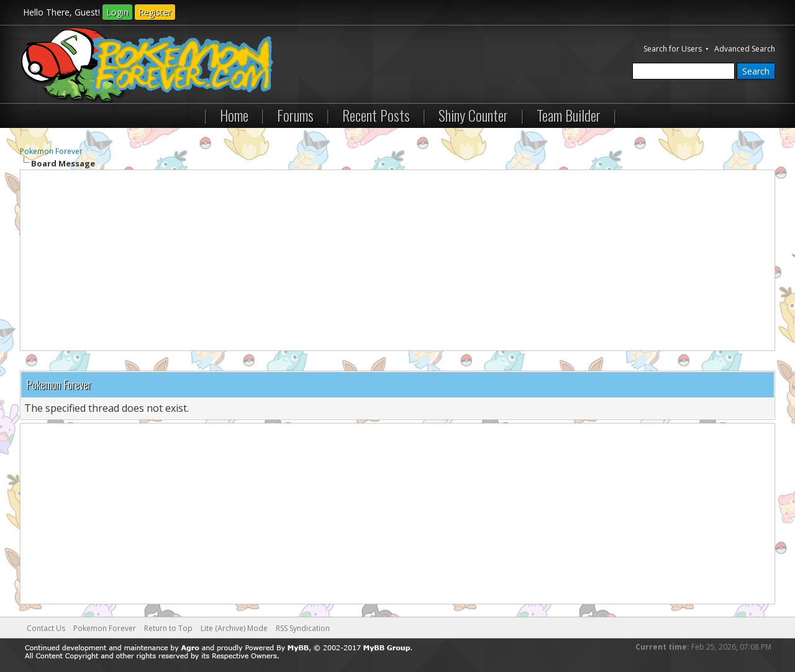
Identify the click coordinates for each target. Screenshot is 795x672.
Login (117, 12)
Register (155, 12)
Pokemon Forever (51, 151)
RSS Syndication (303, 628)
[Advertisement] (397, 260)
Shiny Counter (473, 115)
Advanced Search (745, 49)
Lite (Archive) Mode (234, 628)
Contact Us (46, 628)
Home (234, 115)
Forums (295, 115)
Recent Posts (376, 115)
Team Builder (569, 115)
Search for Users (673, 49)
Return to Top (168, 628)
